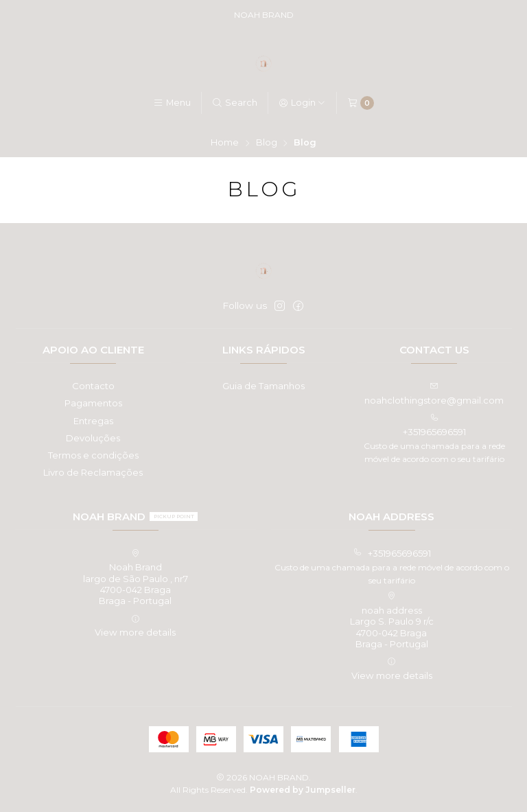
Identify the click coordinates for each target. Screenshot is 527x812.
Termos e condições (93, 455)
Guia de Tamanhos (263, 386)
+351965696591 (434, 425)
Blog (267, 143)
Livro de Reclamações (93, 472)
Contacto (93, 386)
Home (225, 143)
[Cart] (361, 103)
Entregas (93, 421)
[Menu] (172, 103)
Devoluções (93, 438)
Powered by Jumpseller (303, 790)
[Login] (302, 103)
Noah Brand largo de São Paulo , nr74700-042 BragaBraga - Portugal (136, 578)
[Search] (235, 103)
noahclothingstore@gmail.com (434, 394)
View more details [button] (135, 626)
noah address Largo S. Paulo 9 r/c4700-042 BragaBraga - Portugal (392, 620)
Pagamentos (93, 403)
